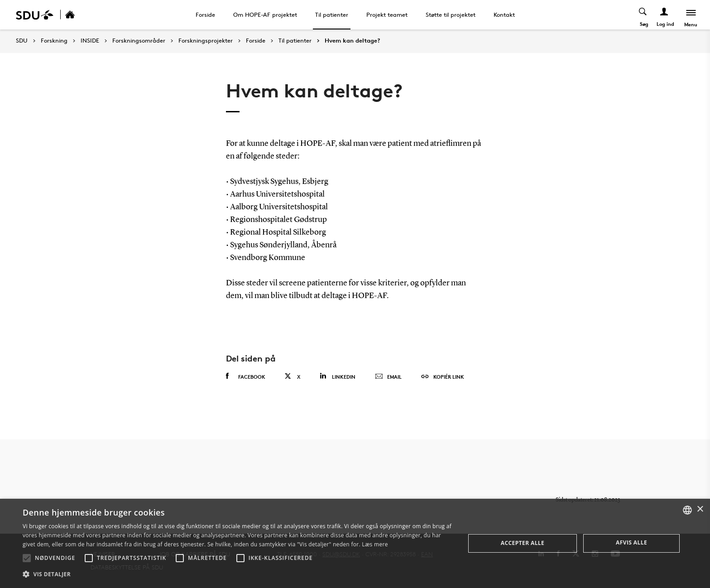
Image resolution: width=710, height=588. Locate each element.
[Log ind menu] (664, 15)
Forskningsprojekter (206, 41)
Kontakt (504, 14)
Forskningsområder (139, 41)
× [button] (700, 509)
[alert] (355, 543)
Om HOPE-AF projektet (265, 14)
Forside (205, 14)
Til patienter (332, 14)
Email (388, 377)
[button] (27, 558)
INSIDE (90, 41)
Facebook (246, 376)
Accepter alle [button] (523, 543)
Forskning (54, 41)
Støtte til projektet (451, 14)
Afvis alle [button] (631, 542)
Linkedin (338, 376)
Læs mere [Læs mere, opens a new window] (375, 544)
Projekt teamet (387, 14)
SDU (22, 41)
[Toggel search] (643, 15)
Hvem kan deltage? (353, 41)
